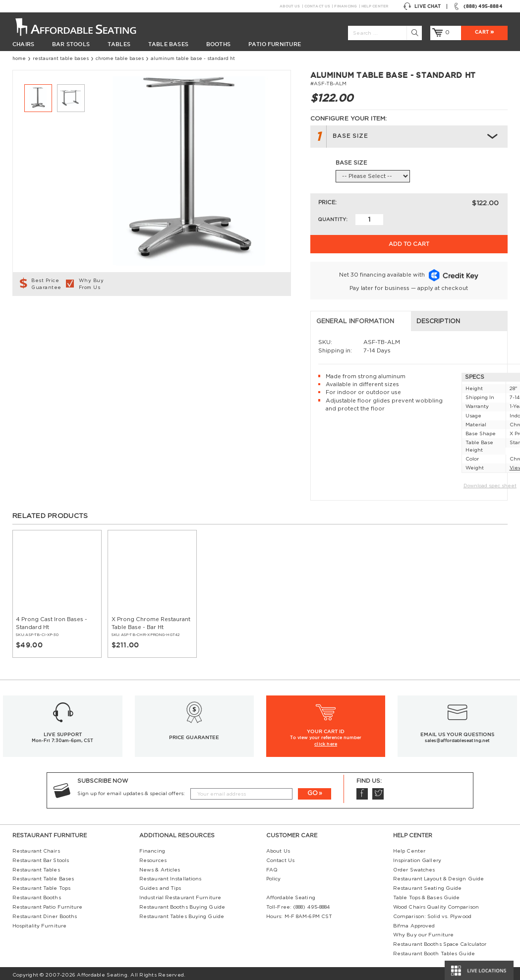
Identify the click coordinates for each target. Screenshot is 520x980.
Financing (345, 6)
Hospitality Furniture (39, 922)
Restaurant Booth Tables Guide (434, 950)
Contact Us (317, 6)
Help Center (375, 6)
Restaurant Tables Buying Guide (182, 913)
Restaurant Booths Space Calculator (440, 941)
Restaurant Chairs (36, 848)
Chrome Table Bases (120, 59)
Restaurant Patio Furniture (48, 903)
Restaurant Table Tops (41, 885)
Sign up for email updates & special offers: (131, 790)
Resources (153, 857)
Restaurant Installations (170, 875)
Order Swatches (414, 866)
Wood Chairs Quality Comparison (436, 903)
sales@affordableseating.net (457, 737)
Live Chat (422, 6)
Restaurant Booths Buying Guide (182, 903)
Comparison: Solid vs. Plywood (432, 913)
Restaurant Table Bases (61, 59)
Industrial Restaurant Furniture (180, 894)
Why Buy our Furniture (423, 931)
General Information (57, 318)
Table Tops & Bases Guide (426, 894)
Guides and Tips (160, 885)
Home (19, 59)
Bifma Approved (414, 922)
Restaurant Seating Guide (427, 885)
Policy (274, 875)
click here (326, 740)
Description (182, 318)
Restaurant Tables (36, 866)
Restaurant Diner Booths (45, 913)
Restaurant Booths (37, 894)
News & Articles (160, 866)
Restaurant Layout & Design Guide (438, 875)
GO (313, 790)
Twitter (378, 790)
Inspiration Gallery (417, 857)
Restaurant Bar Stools (41, 857)
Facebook (362, 790)
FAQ (272, 866)
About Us (289, 6)
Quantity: (333, 220)
